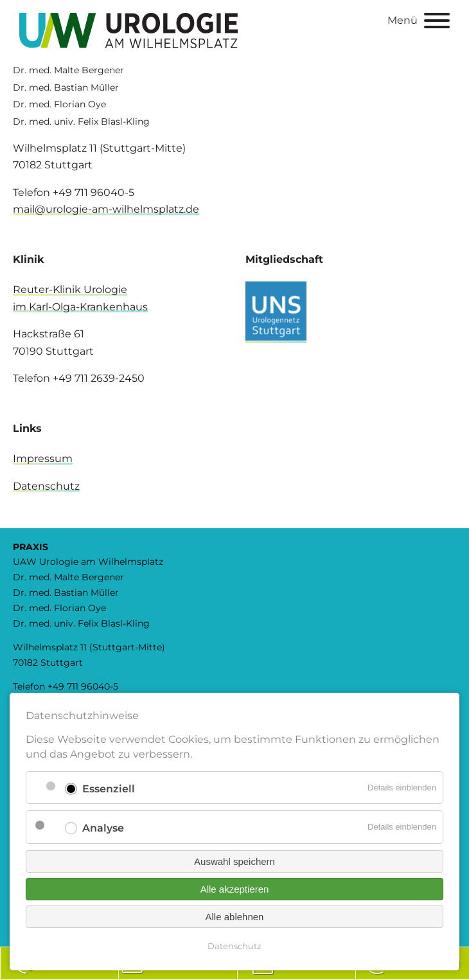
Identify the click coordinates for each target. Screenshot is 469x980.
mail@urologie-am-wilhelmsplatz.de (106, 209)
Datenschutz (46, 486)
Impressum (43, 459)
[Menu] (437, 23)
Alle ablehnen (235, 917)
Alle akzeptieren (235, 889)
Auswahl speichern (234, 861)
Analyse (103, 828)
